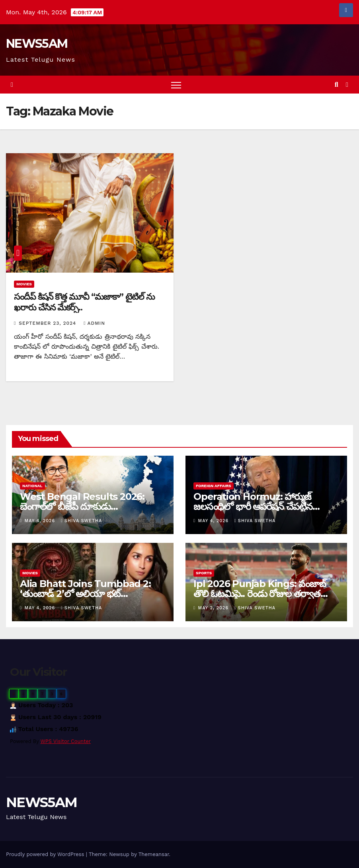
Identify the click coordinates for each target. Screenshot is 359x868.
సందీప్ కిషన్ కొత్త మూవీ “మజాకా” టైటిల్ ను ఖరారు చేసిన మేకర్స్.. (84, 302)
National (32, 486)
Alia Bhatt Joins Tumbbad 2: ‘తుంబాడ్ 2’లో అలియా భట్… (85, 589)
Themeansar (154, 854)
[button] (337, 85)
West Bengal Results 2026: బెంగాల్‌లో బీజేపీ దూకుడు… (82, 501)
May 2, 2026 (214, 608)
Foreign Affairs (214, 486)
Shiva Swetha (82, 521)
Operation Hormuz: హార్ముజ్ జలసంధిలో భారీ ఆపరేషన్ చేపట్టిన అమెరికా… (253, 506)
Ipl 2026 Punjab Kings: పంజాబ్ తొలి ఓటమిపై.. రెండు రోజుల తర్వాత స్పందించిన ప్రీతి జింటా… (260, 594)
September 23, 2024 (48, 323)
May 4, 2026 (41, 521)
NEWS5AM (37, 44)
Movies (24, 284)
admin (94, 323)
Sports (204, 573)
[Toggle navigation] (176, 85)
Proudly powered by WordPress (46, 854)
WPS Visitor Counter (66, 741)
